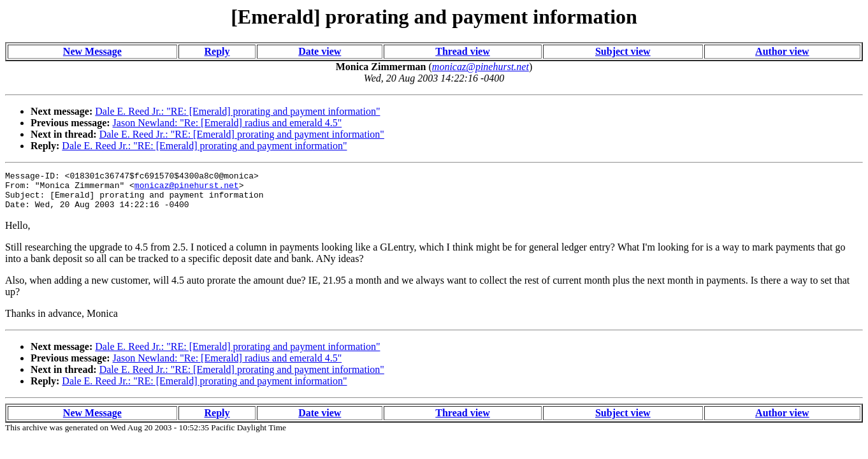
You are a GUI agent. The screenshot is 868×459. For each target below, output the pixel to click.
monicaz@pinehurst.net (187, 189)
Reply (217, 51)
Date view (320, 51)
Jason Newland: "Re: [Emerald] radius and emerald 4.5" (228, 123)
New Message (92, 51)
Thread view (462, 51)
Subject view (623, 51)
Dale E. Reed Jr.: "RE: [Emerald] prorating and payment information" (237, 111)
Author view (782, 51)
